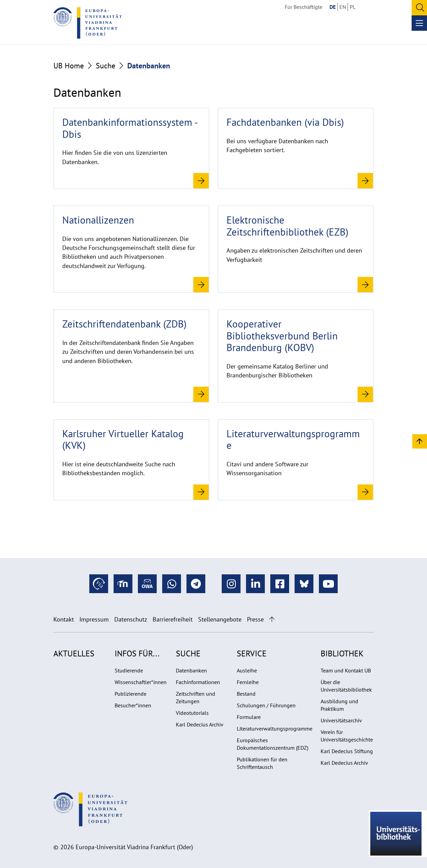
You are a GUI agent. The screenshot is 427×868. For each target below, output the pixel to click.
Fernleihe (248, 682)
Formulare (249, 717)
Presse (255, 619)
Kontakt (64, 619)
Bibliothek (342, 653)
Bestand (246, 694)
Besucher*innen (133, 705)
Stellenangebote (220, 619)
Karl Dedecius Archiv (200, 724)
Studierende (129, 670)
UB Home (69, 66)
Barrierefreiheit (173, 619)
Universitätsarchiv (341, 720)
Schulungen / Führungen (266, 705)
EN (343, 7)
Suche (106, 66)
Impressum (94, 619)
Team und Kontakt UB (346, 670)
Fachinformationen (198, 682)
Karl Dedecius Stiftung (347, 751)
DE (333, 7)
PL (353, 7)
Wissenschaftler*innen (141, 682)
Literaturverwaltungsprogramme (275, 729)
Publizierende (131, 694)
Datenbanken (191, 670)
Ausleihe (247, 670)
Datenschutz (131, 619)
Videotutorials (192, 713)
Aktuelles (74, 653)
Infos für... (137, 653)
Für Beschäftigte (303, 7)
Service (252, 653)
